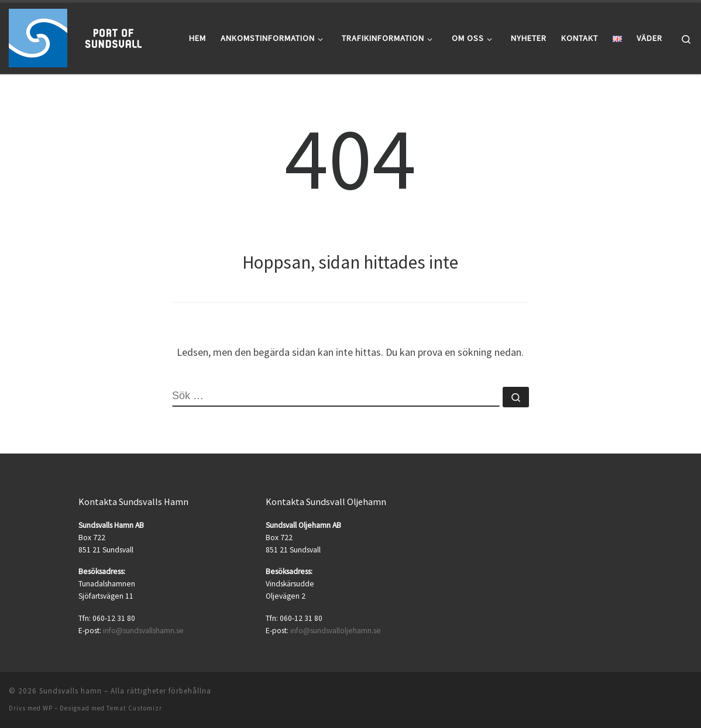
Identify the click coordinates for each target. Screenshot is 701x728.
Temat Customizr (134, 708)
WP (48, 708)
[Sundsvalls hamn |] (82, 36)
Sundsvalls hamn (71, 691)
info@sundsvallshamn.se (143, 631)
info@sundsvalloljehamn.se (336, 631)
